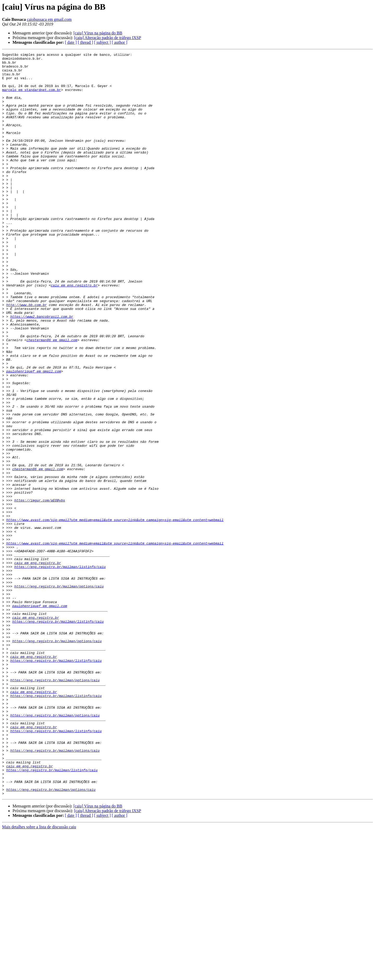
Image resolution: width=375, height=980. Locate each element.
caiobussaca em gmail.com (49, 19)
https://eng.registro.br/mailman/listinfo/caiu (60, 670)
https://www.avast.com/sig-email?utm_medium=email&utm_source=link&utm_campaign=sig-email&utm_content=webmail (115, 614)
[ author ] (120, 42)
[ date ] (71, 42)
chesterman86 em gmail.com (52, 398)
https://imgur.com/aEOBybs (40, 590)
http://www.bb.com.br (27, 356)
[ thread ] (86, 42)
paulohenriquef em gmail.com (34, 435)
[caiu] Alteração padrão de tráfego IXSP (107, 38)
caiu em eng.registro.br (74, 332)
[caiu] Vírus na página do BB (98, 33)
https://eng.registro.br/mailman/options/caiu (59, 693)
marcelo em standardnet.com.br (32, 97)
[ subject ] (102, 42)
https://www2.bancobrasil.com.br (42, 370)
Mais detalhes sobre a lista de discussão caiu (39, 975)
